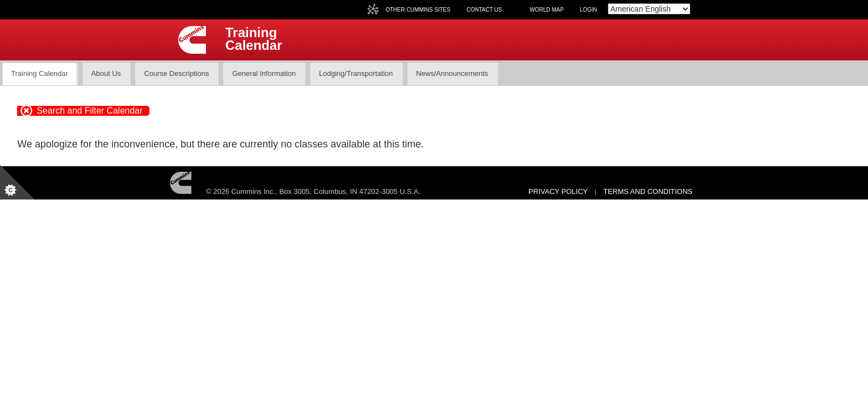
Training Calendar (40, 73)
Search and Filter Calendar (89, 111)
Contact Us (484, 10)
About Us (106, 73)
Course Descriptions (176, 73)
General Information (264, 73)
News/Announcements (452, 73)
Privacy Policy (558, 191)
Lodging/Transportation (356, 73)
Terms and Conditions (648, 191)
